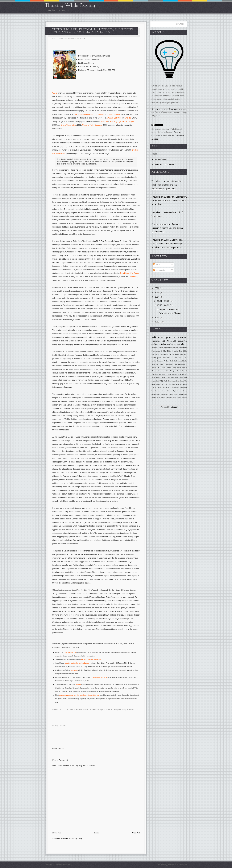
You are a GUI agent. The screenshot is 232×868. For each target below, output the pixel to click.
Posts (157, 265)
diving (185, 391)
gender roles (156, 398)
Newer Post (57, 833)
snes (160, 401)
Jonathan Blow (165, 371)
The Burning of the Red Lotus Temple (89, 114)
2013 (157, 318)
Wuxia (55, 93)
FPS (164, 341)
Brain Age (163, 348)
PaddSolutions (182, 865)
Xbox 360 (62, 726)
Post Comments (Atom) (72, 839)
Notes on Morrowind (179, 348)
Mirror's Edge (176, 374)
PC (112, 709)
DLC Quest (164, 364)
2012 (157, 322)
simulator (155, 401)
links (163, 398)
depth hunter (177, 391)
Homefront (155, 371)
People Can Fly (120, 709)
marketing (171, 344)
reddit (179, 398)
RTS (177, 377)
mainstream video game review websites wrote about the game (80, 695)
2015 (157, 292)
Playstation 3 (132, 709)
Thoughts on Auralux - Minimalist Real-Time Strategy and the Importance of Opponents (167, 185)
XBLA (154, 387)
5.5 (183, 358)
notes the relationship (71, 663)
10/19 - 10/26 (163, 301)
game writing (169, 394)
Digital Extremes (174, 364)
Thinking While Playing (70, 6)
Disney (183, 364)
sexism (185, 398)
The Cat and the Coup (176, 381)
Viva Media (183, 384)
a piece (79, 684)
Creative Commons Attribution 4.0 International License (168, 136)
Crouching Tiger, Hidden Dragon (122, 121)
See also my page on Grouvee (164, 109)
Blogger (174, 407)
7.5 (65, 709)
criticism (163, 344)
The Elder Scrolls (170, 351)
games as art (172, 338)
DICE (158, 364)
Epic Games (105, 709)
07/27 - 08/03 (163, 305)
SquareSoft (155, 381)
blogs (185, 387)
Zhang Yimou (66, 125)
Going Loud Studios (179, 368)
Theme (158, 865)
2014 (157, 297)
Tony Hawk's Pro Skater (129, 273)
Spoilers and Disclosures (163, 164)
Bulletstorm (72, 652)
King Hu (128, 118)
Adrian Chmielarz (83, 709)
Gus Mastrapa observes (99, 677)
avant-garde (175, 387)
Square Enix (183, 377)
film (162, 394)
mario (174, 398)
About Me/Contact (160, 159)
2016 (157, 288)
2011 (61, 709)
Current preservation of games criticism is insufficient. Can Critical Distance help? (167, 228)
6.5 (186, 358)
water (169, 401)
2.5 (172, 358)
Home (96, 833)
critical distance (166, 391)
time (164, 358)
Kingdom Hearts (176, 371)
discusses (75, 670)
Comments (159, 270)
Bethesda (155, 348)
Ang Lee (105, 121)
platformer (156, 341)
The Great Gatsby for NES (170, 384)
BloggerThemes (169, 865)
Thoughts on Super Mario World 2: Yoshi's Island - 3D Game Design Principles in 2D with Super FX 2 (167, 244)
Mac (169, 348)
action (177, 354)
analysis (155, 344)
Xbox (172, 354)
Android (167, 361)
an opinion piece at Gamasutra (91, 660)
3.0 (180, 358)
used (66, 652)
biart (181, 387)
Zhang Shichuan (114, 114)
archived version (85, 663)
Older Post (136, 833)
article (156, 337)
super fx (164, 401)
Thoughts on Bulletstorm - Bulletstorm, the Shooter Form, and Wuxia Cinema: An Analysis (169, 201)
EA (159, 368)
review (55, 726)
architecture (167, 387)
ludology (169, 398)
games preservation (181, 394)
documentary (156, 394)
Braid (172, 361)
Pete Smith (171, 377)
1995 (169, 358)
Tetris (165, 381)
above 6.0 (71, 709)
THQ (161, 381)
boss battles (156, 391)
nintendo (180, 344)
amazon (159, 387)
